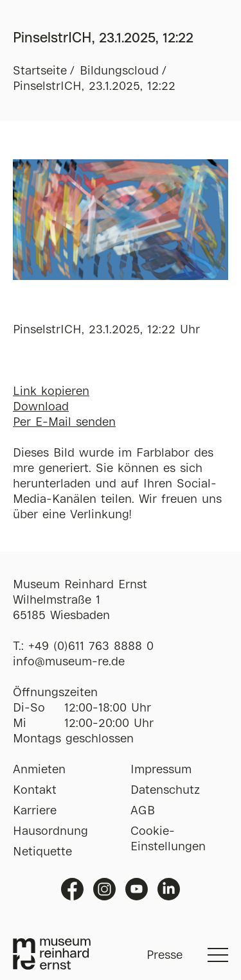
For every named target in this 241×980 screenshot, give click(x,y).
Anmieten (39, 770)
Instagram (104, 889)
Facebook (72, 889)
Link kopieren (51, 392)
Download (41, 407)
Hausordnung (50, 832)
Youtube (137, 889)
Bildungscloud (119, 71)
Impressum (161, 770)
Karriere (35, 811)
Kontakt (35, 791)
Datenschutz (165, 791)
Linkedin (169, 889)
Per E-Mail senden (64, 423)
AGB (143, 811)
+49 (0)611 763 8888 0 (91, 647)
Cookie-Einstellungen (168, 839)
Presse (165, 956)
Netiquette (42, 852)
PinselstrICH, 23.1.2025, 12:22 (94, 87)
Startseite (40, 71)
